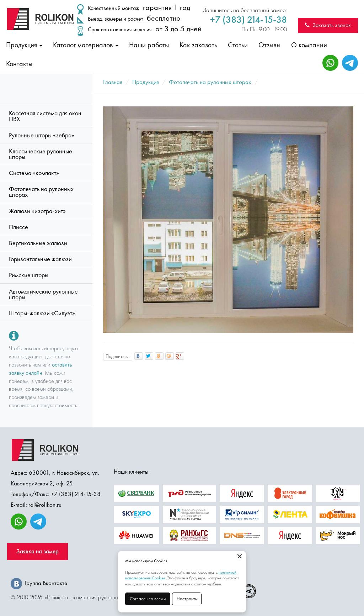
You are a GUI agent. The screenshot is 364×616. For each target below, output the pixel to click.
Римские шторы (29, 275)
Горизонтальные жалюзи (40, 259)
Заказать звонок (328, 25)
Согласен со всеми (148, 599)
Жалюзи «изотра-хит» (37, 211)
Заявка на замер (38, 551)
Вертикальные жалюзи (38, 243)
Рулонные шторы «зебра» (42, 135)
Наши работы (149, 45)
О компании (309, 45)
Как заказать (198, 45)
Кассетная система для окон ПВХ (45, 116)
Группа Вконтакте (39, 583)
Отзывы (269, 45)
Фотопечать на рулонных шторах (41, 192)
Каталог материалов (86, 45)
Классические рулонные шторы (41, 154)
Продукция (24, 45)
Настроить (187, 599)
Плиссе (18, 227)
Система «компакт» (34, 173)
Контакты (19, 64)
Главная (113, 82)
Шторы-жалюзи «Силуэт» (42, 313)
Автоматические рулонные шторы (43, 294)
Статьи (238, 45)
